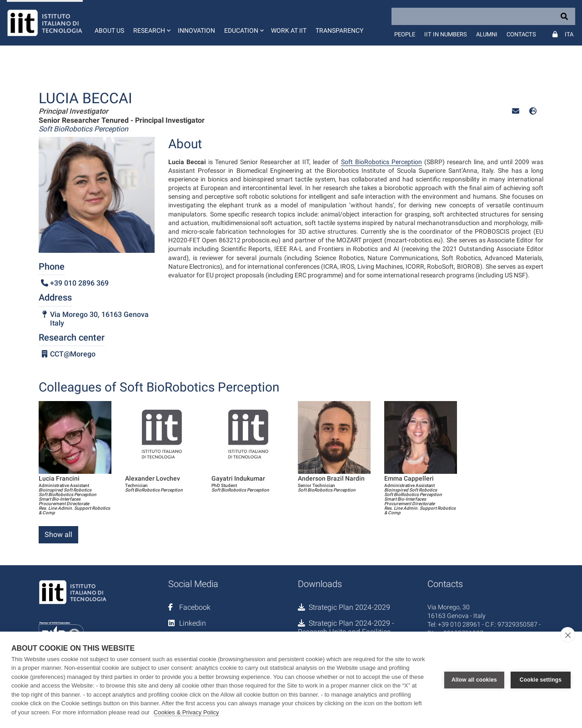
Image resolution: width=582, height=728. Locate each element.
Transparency (339, 30)
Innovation (196, 30)
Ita (569, 34)
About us (109, 30)
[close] (568, 635)
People (405, 34)
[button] (151, 23)
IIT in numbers (446, 34)
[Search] (483, 16)
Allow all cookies (474, 680)
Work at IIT (289, 30)
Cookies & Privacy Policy (186, 712)
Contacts (521, 34)
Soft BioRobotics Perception (381, 162)
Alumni (487, 34)
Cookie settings (541, 680)
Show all (58, 535)
